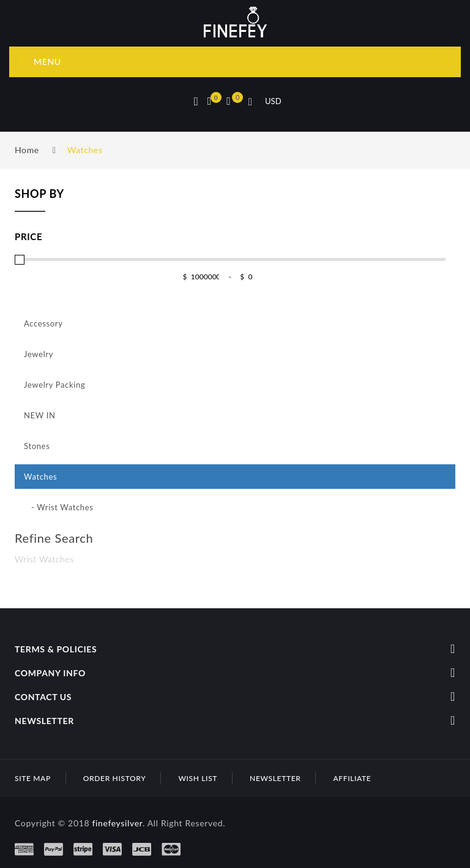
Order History (115, 778)
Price (28, 236)
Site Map (33, 778)
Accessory (43, 323)
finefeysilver (117, 823)
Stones (37, 446)
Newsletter (275, 778)
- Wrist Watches (59, 507)
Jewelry (39, 354)
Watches (85, 150)
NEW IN (40, 415)
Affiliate (352, 778)
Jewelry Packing (54, 385)
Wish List (198, 778)
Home (27, 150)
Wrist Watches (44, 559)
